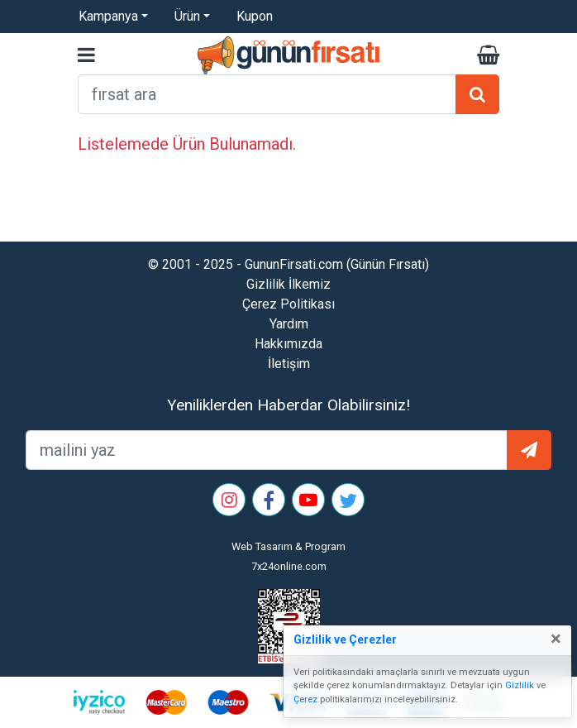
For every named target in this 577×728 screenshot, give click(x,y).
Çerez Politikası (288, 304)
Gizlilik (520, 685)
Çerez (305, 699)
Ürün (187, 16)
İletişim (289, 364)
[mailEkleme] (267, 450)
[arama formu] (267, 94)
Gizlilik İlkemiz (288, 284)
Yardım (289, 324)
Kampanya (108, 16)
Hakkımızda (288, 344)
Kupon (255, 16)
